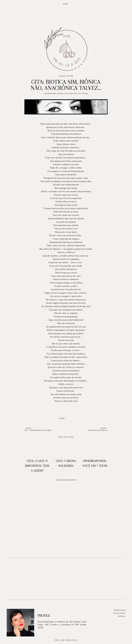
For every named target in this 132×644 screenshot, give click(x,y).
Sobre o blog (120, 610)
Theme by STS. (71, 640)
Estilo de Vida (71, 94)
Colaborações (50, 94)
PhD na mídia (119, 613)
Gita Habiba (83, 94)
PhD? (57, 640)
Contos (60, 94)
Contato (122, 616)
